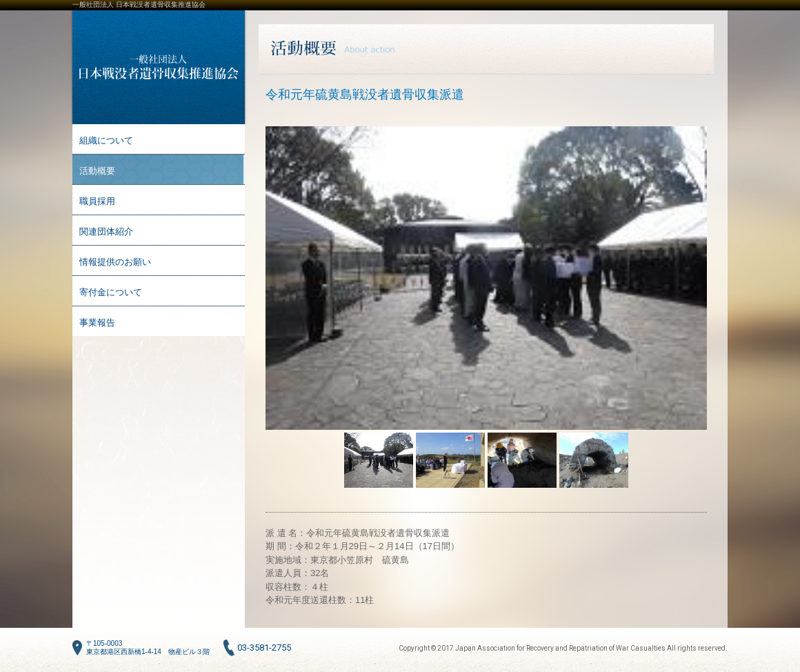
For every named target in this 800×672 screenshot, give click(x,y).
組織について (106, 140)
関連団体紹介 (106, 231)
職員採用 (97, 201)
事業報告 (97, 323)
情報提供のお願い (115, 262)
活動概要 (97, 171)
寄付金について (111, 292)
